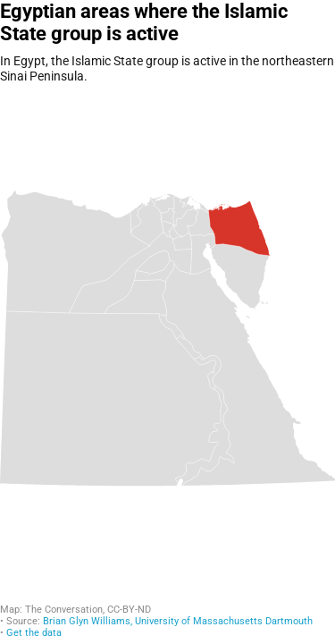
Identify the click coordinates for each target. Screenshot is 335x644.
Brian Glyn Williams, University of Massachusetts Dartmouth (178, 621)
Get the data (34, 633)
